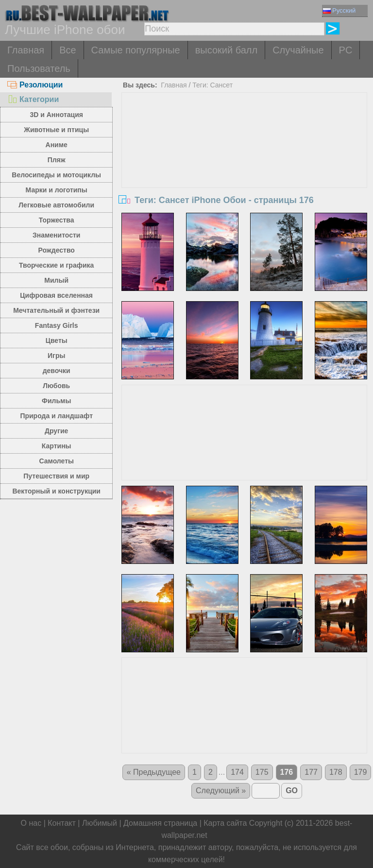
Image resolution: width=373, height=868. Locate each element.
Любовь (56, 386)
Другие (56, 431)
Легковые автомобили (56, 205)
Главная (26, 50)
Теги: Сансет (212, 85)
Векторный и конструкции (56, 491)
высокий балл (226, 50)
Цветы (57, 340)
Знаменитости (57, 235)
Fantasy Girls (57, 325)
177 (311, 772)
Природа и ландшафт (56, 416)
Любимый (100, 823)
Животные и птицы (56, 130)
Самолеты (56, 461)
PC (346, 50)
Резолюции (35, 85)
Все (68, 50)
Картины (57, 446)
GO (292, 791)
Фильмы (56, 401)
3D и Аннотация (56, 115)
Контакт (62, 823)
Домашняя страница (160, 823)
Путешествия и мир (56, 476)
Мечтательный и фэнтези (56, 310)
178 (336, 772)
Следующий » (221, 791)
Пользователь (39, 68)
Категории (33, 99)
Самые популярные (136, 50)
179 (361, 772)
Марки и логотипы (57, 190)
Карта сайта (225, 823)
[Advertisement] (245, 166)
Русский (339, 10)
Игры (56, 356)
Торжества (57, 220)
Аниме (57, 145)
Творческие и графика (56, 265)
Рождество (57, 250)
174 (237, 772)
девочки (57, 371)
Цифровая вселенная (56, 295)
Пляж (57, 160)
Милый (56, 280)
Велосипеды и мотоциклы (56, 175)
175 (262, 772)
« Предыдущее (154, 772)
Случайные (298, 50)
